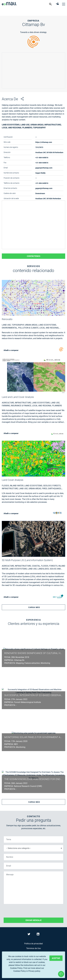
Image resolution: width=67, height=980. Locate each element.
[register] (58, 4)
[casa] (9, 4)
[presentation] (22, 911)
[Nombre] (33, 857)
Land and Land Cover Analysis (18, 397)
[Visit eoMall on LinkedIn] (38, 935)
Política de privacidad (33, 944)
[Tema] (33, 839)
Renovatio (7, 319)
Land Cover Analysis (13, 480)
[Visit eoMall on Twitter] (29, 935)
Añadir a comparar (11, 350)
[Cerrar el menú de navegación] (64, 4)
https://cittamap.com (44, 142)
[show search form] (51, 4)
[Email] (33, 866)
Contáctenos (34, 256)
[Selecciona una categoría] (33, 848)
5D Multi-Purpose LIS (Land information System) (27, 560)
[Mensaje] (33, 888)
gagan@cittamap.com (44, 168)
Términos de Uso (33, 948)
